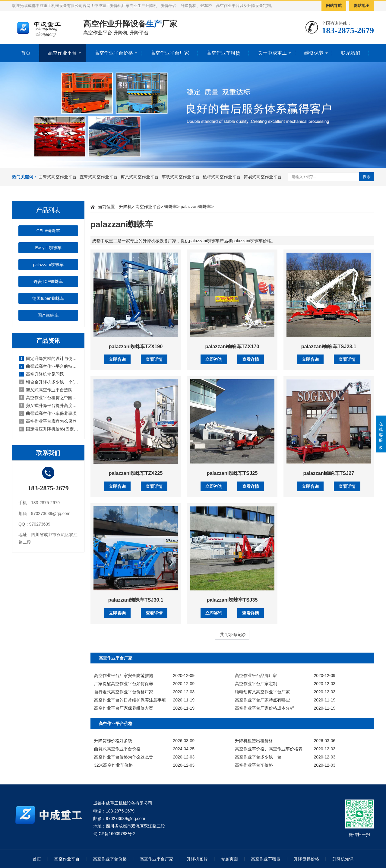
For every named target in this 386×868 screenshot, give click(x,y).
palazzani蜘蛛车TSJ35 (232, 600)
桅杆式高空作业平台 (222, 177)
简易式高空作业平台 (263, 177)
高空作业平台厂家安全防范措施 (124, 676)
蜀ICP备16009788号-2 (114, 834)
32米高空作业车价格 (113, 765)
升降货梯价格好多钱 (113, 741)
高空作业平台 (62, 53)
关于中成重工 (272, 53)
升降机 (125, 207)
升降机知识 (343, 859)
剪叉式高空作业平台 (140, 177)
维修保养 (314, 53)
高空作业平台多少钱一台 (258, 757)
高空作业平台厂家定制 (256, 684)
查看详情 (154, 359)
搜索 (367, 177)
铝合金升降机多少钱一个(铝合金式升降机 (49, 382)
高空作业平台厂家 (170, 53)
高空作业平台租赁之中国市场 (49, 398)
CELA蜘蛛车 (48, 231)
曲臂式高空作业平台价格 (117, 749)
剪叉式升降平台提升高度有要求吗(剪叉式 (49, 405)
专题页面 (229, 859)
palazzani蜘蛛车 (48, 265)
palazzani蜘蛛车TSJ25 (232, 473)
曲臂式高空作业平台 (58, 177)
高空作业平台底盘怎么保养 (48, 421)
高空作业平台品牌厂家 (256, 676)
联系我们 (351, 53)
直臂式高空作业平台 (99, 177)
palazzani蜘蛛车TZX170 (232, 346)
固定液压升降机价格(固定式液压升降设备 (49, 429)
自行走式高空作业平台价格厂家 (124, 692)
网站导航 (334, 6)
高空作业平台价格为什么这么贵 (124, 757)
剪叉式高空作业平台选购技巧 (49, 390)
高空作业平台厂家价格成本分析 (264, 708)
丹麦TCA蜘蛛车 (48, 281)
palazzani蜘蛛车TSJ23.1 (329, 346)
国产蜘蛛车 (48, 315)
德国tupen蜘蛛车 (48, 298)
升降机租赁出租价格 (254, 741)
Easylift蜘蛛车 (48, 248)
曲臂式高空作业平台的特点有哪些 (49, 366)
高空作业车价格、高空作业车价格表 (269, 749)
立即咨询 (117, 359)
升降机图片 (197, 859)
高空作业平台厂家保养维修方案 (124, 708)
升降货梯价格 (306, 859)
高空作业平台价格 (114, 53)
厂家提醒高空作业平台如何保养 (124, 684)
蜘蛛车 (171, 207)
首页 (26, 53)
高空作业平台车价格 (254, 765)
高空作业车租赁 (223, 53)
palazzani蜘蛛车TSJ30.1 (136, 600)
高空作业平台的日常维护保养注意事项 (130, 700)
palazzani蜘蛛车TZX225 (136, 473)
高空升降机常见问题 (41, 374)
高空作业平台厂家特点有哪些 (262, 700)
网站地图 (362, 6)
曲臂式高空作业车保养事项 (48, 413)
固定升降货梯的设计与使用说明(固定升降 (49, 358)
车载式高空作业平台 (181, 177)
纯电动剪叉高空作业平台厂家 (262, 692)
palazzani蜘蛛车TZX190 (136, 346)
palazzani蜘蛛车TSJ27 (329, 473)
